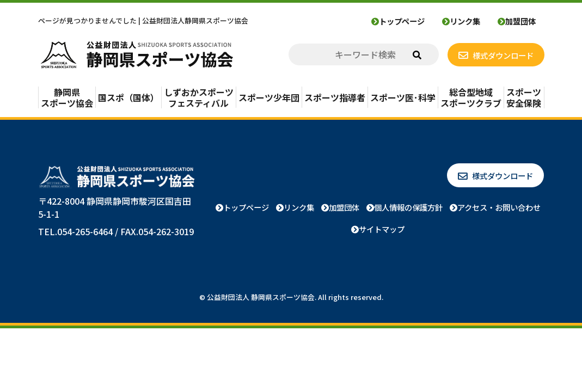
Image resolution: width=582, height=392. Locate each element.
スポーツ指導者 (335, 97)
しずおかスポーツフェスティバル (199, 97)
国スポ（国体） (128, 97)
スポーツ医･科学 (403, 97)
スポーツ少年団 (269, 97)
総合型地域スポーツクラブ (471, 97)
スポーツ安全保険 (524, 97)
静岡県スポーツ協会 (67, 97)
